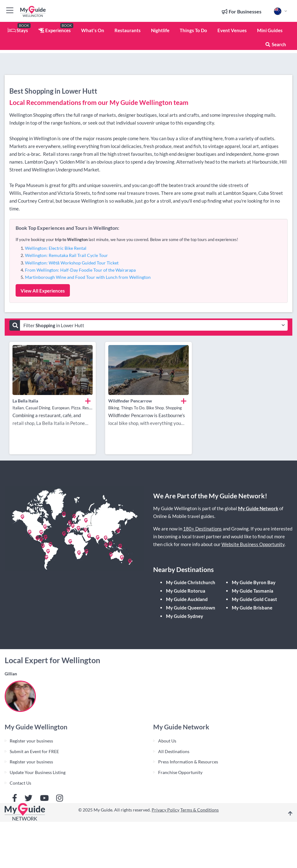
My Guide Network (258, 508)
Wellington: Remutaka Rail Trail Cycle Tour (66, 255)
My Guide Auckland (187, 599)
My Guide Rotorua (186, 591)
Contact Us (20, 783)
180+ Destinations (202, 529)
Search (275, 44)
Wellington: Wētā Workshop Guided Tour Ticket (72, 263)
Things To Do (193, 30)
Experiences (55, 30)
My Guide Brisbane (252, 608)
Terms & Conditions (200, 810)
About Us (167, 741)
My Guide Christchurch (191, 582)
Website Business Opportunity (253, 544)
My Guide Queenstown (191, 608)
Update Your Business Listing (38, 772)
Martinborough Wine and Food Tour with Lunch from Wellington (88, 277)
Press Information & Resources (188, 762)
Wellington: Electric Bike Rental (56, 248)
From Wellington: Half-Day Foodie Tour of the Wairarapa (80, 270)
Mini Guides (270, 30)
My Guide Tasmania (253, 591)
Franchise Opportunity (180, 772)
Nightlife (160, 30)
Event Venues (232, 30)
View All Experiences (43, 291)
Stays (18, 30)
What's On (93, 30)
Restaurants (128, 30)
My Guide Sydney (185, 616)
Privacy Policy (166, 810)
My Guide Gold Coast (254, 599)
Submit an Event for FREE (34, 751)
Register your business (31, 741)
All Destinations (174, 751)
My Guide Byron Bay (254, 582)
